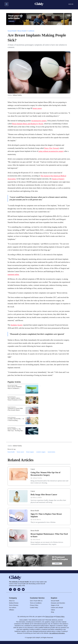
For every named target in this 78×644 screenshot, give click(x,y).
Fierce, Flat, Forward (51, 148)
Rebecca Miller (37, 498)
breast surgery (30, 452)
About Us (12, 601)
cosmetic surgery (41, 452)
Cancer (33, 469)
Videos (53, 610)
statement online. (13, 274)
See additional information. (57, 633)
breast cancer (37, 108)
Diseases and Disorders (58, 603)
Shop (52, 612)
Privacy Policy (34, 605)
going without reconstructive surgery (51, 151)
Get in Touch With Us (36, 601)
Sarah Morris (37, 519)
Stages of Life (55, 605)
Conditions (31, 31)
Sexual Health (12, 31)
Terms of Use (49, 617)
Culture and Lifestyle (57, 608)
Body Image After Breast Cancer (44, 495)
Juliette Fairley (17, 95)
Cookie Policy (34, 608)
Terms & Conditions (36, 603)
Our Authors (13, 608)
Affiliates (12, 610)
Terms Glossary (14, 605)
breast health (11, 452)
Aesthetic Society (17, 325)
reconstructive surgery (39, 121)
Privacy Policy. (60, 617)
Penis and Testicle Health (12, 385)
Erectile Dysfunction (12, 397)
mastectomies (51, 452)
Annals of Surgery (58, 179)
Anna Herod (36, 539)
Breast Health (22, 31)
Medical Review (14, 603)
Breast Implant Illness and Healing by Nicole (28, 124)
